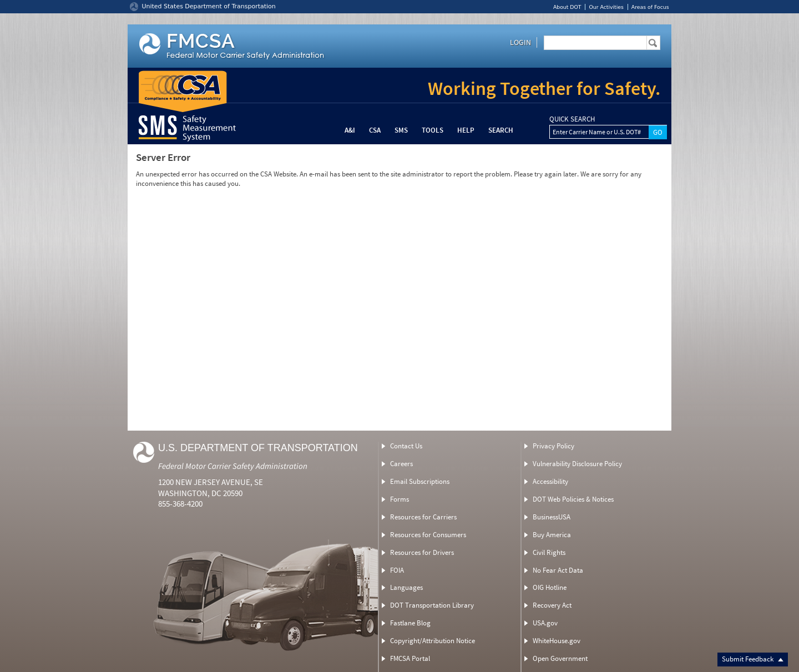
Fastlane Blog (410, 623)
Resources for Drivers (422, 552)
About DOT (567, 7)
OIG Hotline (550, 587)
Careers (401, 464)
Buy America (552, 535)
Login (520, 42)
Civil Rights (549, 552)
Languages (406, 587)
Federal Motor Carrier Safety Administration (233, 466)
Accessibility (550, 481)
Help (466, 130)
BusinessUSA (552, 517)
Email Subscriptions (420, 481)
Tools (433, 130)
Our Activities (606, 7)
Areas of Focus (650, 7)
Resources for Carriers (423, 517)
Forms (399, 499)
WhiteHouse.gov (557, 641)
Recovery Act (552, 605)
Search (501, 130)
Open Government (560, 658)
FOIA (397, 570)
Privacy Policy (553, 446)
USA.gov (545, 623)
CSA (375, 130)
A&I (350, 130)
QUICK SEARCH (572, 119)
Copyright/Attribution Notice (433, 641)
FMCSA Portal (410, 658)
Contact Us (406, 446)
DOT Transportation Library (432, 605)
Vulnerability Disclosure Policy (577, 464)
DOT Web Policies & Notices (573, 499)
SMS (401, 130)
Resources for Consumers (428, 535)
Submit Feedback (753, 659)
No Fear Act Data (558, 570)
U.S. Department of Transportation (258, 448)
